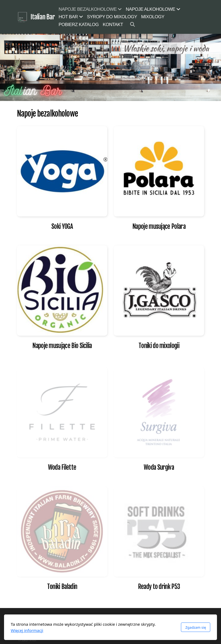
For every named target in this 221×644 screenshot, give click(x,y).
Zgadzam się (196, 627)
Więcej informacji (27, 630)
